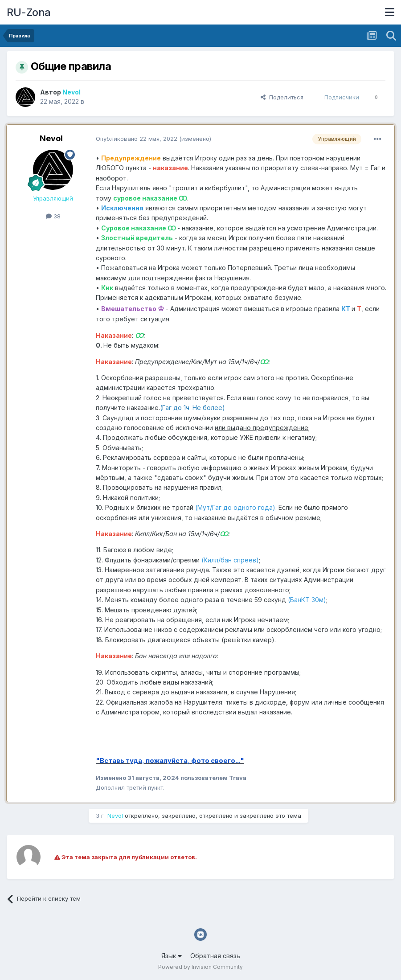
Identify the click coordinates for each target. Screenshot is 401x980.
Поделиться (282, 97)
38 (53, 216)
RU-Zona (29, 12)
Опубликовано (137, 139)
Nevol (51, 138)
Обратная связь (215, 956)
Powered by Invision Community (200, 967)
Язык (172, 956)
